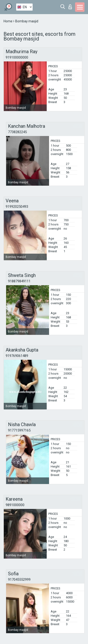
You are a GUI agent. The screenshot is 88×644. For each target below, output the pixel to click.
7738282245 (17, 132)
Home (8, 21)
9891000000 (15, 505)
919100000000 (17, 57)
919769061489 (17, 356)
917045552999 (19, 580)
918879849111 (19, 281)
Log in (70, 7)
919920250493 (17, 207)
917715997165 (19, 430)
